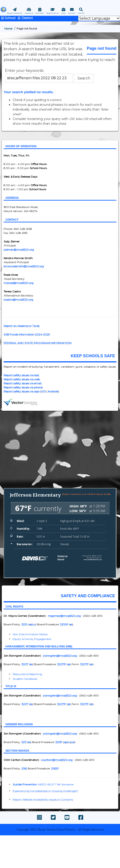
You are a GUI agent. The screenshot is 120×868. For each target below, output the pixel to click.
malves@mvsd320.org (19, 283)
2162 (24, 768)
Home (8, 28)
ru (34, 624)
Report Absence (15, 13)
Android (53, 391)
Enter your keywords (24, 71)
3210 (25, 624)
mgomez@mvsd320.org (64, 616)
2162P (55, 768)
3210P (64, 624)
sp (65, 742)
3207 (25, 664)
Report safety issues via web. (22, 379)
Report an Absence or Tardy (22, 326)
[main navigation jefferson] (8, 18)
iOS (43, 391)
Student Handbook (25, 679)
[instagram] (39, 817)
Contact (72, 13)
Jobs (64, 13)
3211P (59, 742)
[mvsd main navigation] (25, 18)
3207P (62, 664)
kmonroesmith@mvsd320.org (24, 266)
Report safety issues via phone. (23, 387)
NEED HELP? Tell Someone (56, 784)
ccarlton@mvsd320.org (57, 760)
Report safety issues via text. (22, 375)
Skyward (29, 13)
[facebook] (81, 817)
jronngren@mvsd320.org (60, 656)
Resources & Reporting (27, 674)
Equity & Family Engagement (32, 639)
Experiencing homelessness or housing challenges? (45, 791)
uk (73, 742)
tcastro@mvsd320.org (18, 300)
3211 (24, 742)
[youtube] (67, 817)
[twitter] (53, 817)
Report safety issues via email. (23, 383)
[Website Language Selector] (99, 18)
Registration (53, 13)
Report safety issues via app (21, 391)
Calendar (40, 13)
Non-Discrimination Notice (30, 634)
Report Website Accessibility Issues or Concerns (43, 799)
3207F (84, 664)
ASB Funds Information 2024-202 (26, 334)
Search (81, 13)
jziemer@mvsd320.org (19, 250)
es (30, 624)
